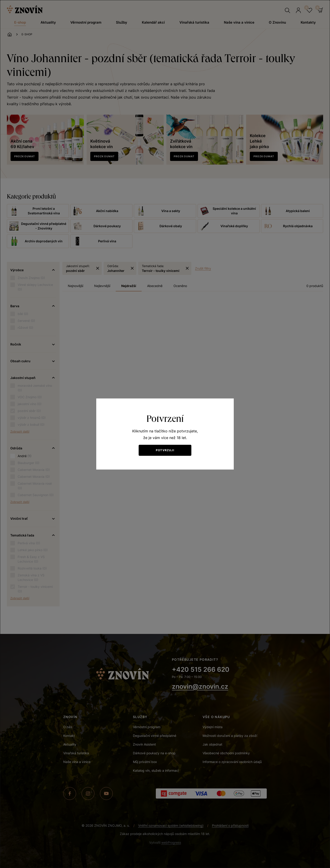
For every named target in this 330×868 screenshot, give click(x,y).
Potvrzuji (165, 450)
